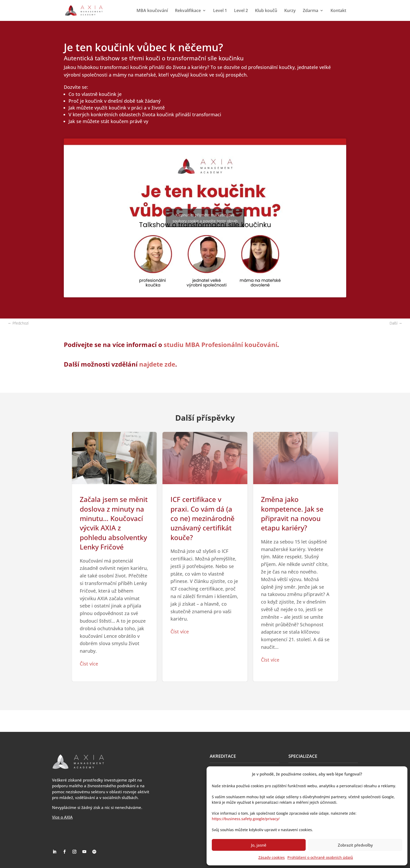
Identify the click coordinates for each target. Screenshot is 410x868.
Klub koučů (266, 11)
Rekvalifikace (188, 11)
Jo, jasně (259, 845)
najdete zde (157, 364)
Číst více (89, 664)
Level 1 (220, 11)
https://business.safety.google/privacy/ (246, 819)
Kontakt (338, 11)
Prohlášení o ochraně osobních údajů (320, 857)
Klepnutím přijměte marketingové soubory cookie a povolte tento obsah (205, 218)
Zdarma (311, 11)
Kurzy (290, 11)
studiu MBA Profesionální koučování (220, 345)
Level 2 (241, 11)
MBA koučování (152, 11)
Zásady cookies (272, 857)
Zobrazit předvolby (355, 845)
